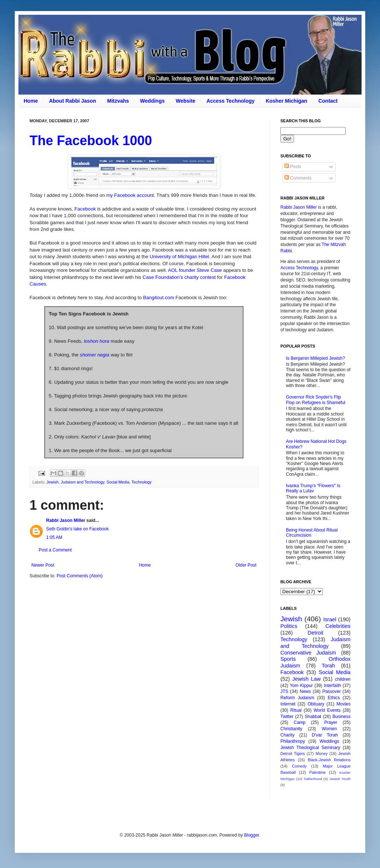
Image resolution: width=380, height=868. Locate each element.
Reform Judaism (297, 698)
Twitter (287, 717)
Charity (287, 735)
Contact (328, 101)
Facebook (85, 209)
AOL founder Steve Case (195, 270)
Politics (289, 626)
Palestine (317, 772)
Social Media (118, 482)
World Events (327, 710)
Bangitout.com (159, 298)
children (343, 679)
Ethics (334, 698)
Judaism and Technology (83, 482)
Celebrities (338, 626)
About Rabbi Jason (73, 101)
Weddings (153, 101)
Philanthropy (293, 741)
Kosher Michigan (286, 101)
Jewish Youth (340, 779)
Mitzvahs (118, 101)
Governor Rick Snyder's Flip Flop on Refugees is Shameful (316, 400)
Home (31, 101)
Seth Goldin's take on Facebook (77, 529)
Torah (328, 666)
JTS (284, 691)
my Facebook (121, 195)
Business (341, 717)
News (305, 691)
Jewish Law (306, 679)
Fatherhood (313, 779)
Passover (332, 691)
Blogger (251, 835)
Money (321, 753)
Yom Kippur (301, 686)
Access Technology (231, 101)
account (145, 195)
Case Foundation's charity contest (179, 277)
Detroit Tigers (293, 753)
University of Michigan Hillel (179, 257)
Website (185, 101)
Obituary (316, 704)
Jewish (53, 482)
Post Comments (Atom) (80, 576)
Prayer (331, 722)
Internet (288, 704)
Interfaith (333, 686)
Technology (141, 482)
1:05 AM (54, 537)
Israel (330, 619)
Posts (293, 167)
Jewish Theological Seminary (310, 748)
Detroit (315, 633)
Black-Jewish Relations (329, 760)
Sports (288, 659)
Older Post (246, 565)
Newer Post (43, 565)
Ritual (296, 710)
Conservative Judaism (308, 653)
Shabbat (313, 717)
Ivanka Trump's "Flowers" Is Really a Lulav (313, 488)
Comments (298, 178)
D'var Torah (325, 735)
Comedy (299, 766)
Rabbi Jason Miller (66, 520)
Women (329, 729)
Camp (300, 722)
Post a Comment (55, 550)
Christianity (291, 729)
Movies (343, 704)
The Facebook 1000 (91, 141)
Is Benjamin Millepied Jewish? (315, 358)
